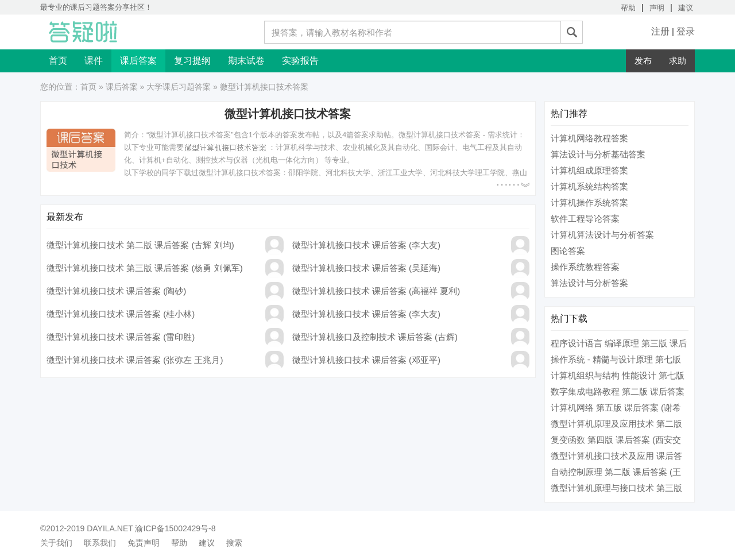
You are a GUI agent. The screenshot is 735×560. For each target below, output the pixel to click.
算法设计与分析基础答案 (598, 154)
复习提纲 (192, 61)
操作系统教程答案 (585, 267)
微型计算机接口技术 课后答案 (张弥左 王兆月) (135, 360)
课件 (94, 61)
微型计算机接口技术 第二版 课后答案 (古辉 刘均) (140, 245)
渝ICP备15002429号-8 (175, 528)
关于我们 (56, 543)
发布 (643, 61)
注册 (660, 31)
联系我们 (100, 543)
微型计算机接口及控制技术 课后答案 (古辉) (375, 337)
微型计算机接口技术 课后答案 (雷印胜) (121, 337)
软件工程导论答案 (585, 219)
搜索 (234, 543)
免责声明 (144, 543)
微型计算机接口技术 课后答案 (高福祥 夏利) (376, 291)
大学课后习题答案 (179, 87)
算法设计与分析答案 (589, 283)
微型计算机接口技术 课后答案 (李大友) (366, 245)
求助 (678, 61)
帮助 (628, 8)
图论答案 (568, 251)
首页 (58, 61)
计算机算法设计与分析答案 (602, 235)
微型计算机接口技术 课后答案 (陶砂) (116, 291)
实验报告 (300, 61)
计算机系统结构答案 (589, 186)
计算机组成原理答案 (589, 170)
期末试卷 (246, 61)
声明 (657, 8)
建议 (686, 8)
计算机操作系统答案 (589, 202)
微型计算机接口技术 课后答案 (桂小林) (121, 314)
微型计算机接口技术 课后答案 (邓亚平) (366, 360)
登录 (686, 31)
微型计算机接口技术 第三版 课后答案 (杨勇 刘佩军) (145, 268)
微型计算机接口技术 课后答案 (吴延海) (366, 268)
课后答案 (138, 61)
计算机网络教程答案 (589, 138)
